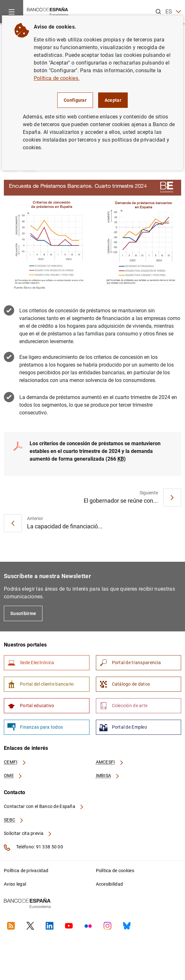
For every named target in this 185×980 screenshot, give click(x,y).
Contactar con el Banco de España (44, 806)
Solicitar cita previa (28, 833)
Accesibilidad (110, 884)
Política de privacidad (26, 871)
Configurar (75, 100)
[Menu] (12, 12)
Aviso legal (15, 884)
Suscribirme (23, 613)
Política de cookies (115, 871)
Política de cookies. (57, 78)
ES (173, 12)
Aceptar (113, 100)
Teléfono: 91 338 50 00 (33, 847)
